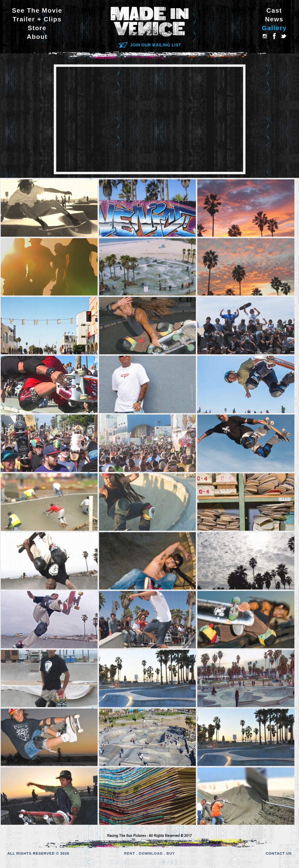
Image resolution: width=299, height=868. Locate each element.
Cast (274, 10)
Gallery (274, 28)
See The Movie (37, 10)
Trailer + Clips (37, 19)
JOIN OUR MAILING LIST (149, 45)
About (37, 37)
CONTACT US (279, 853)
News (274, 19)
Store (37, 28)
